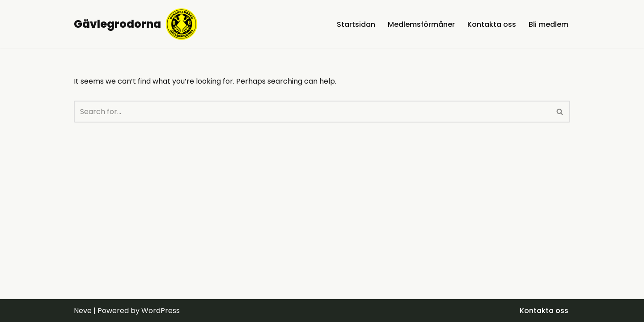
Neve (83, 311)
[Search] (312, 112)
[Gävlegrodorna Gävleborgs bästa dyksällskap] (136, 24)
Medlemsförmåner (421, 24)
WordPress (161, 311)
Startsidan (356, 24)
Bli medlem (549, 24)
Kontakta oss (492, 24)
